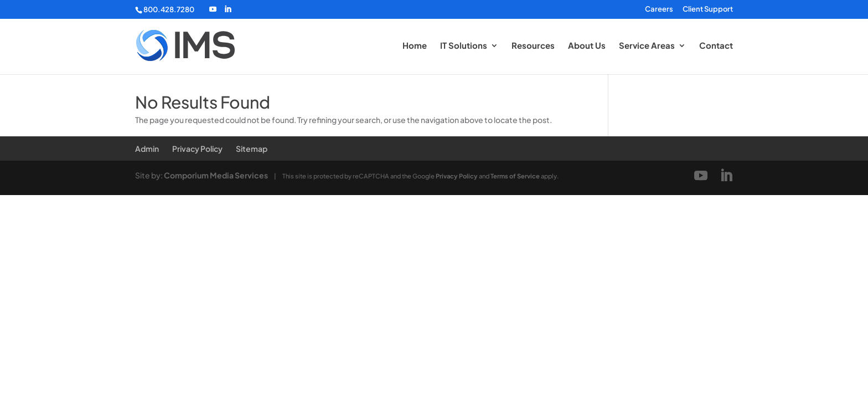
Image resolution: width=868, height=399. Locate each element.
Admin (147, 149)
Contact (716, 46)
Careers (659, 9)
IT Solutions (464, 46)
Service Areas (647, 46)
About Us (587, 46)
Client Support (708, 9)
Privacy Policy (197, 149)
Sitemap (252, 149)
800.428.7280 (169, 9)
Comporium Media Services (216, 175)
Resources (533, 46)
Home (415, 46)
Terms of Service (515, 176)
